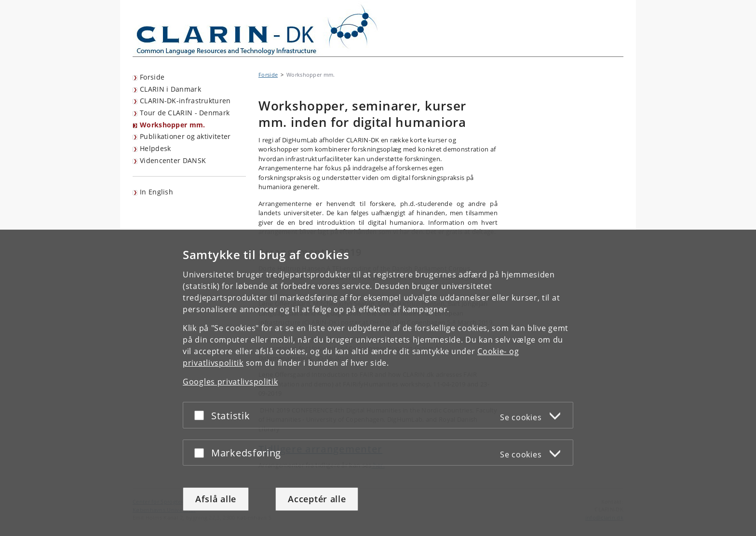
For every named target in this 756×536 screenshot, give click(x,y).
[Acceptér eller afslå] (202, 415)
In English (156, 192)
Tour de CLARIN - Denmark (185, 113)
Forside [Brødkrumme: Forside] (268, 75)
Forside (152, 77)
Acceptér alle (317, 499)
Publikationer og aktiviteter (185, 136)
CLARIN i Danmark (170, 89)
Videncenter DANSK (173, 160)
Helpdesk (155, 148)
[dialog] (378, 383)
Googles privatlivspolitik (230, 382)
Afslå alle (216, 499)
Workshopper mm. (173, 125)
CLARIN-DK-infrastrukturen (185, 101)
